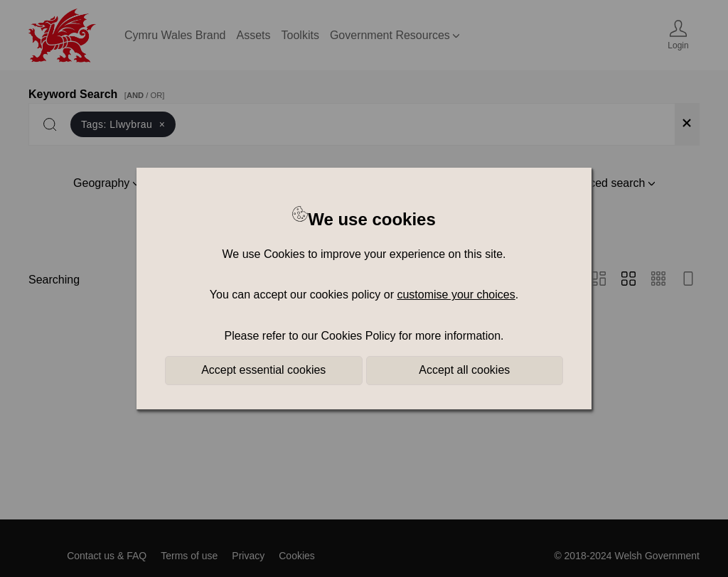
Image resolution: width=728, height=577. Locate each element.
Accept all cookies (464, 370)
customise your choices (456, 295)
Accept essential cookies (263, 370)
